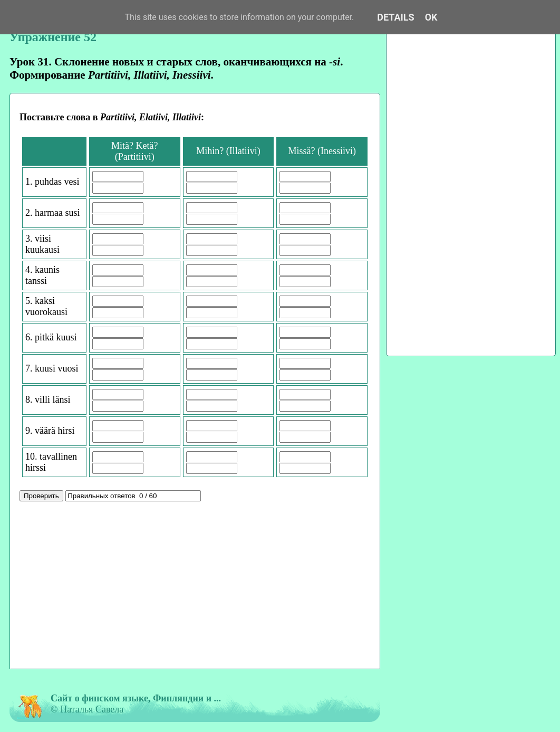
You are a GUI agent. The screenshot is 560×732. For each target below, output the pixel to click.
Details (395, 17)
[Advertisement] (195, 586)
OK (431, 17)
